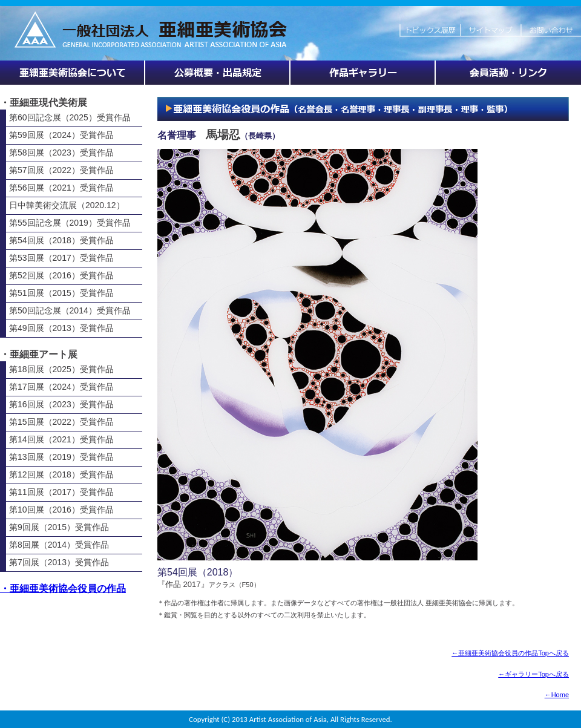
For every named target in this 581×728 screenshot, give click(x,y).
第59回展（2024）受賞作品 (61, 135)
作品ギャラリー (363, 73)
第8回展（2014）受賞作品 (59, 545)
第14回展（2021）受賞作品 (61, 439)
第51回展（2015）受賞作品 (61, 293)
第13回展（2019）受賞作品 (61, 457)
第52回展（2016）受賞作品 (61, 275)
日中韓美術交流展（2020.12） (67, 205)
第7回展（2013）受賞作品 (59, 562)
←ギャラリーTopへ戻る (533, 674)
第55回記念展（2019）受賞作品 (70, 223)
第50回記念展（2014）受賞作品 (70, 310)
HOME (200, 24)
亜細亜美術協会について (73, 73)
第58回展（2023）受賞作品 (61, 152)
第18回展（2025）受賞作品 (61, 369)
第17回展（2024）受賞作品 (61, 387)
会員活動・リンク (508, 73)
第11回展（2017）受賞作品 (61, 492)
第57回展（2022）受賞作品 (61, 170)
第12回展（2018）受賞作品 (61, 474)
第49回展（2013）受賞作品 (61, 328)
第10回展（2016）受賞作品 (61, 510)
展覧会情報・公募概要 (218, 73)
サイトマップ (490, 24)
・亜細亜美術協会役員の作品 (63, 589)
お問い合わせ (551, 24)
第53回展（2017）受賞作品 (61, 258)
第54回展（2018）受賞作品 (61, 240)
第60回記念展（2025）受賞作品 (70, 117)
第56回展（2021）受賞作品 (61, 188)
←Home (557, 695)
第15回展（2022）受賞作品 (61, 422)
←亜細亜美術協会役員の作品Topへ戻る (510, 653)
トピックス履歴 (430, 24)
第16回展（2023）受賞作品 (61, 404)
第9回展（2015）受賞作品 (59, 527)
